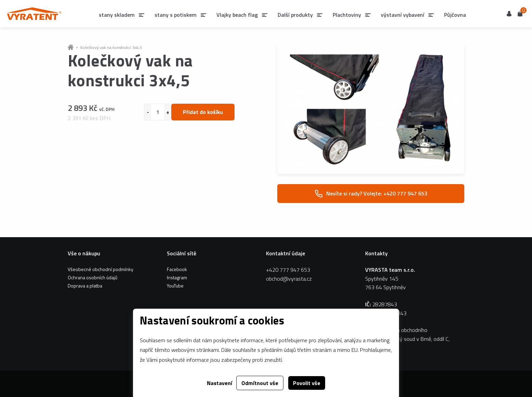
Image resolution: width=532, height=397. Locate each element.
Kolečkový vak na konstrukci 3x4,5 (111, 48)
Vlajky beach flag (237, 15)
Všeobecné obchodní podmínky (101, 269)
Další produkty (295, 15)
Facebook (177, 269)
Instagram (177, 277)
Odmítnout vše (260, 383)
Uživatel (509, 14)
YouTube (175, 286)
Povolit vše (307, 383)
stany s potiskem (176, 15)
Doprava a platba (85, 286)
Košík (520, 13)
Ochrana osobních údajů (92, 277)
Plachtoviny (347, 15)
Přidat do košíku (203, 112)
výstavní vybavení (403, 15)
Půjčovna (455, 15)
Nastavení (220, 383)
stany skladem (117, 15)
